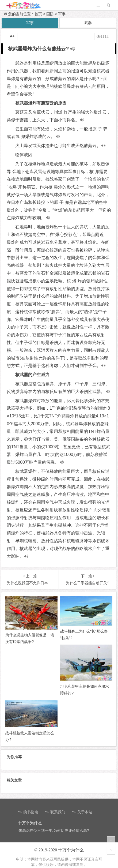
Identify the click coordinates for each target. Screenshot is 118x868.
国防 (50, 14)
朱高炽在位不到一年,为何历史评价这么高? (54, 830)
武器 (88, 23)
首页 (38, 14)
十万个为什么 (71, 850)
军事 (62, 14)
